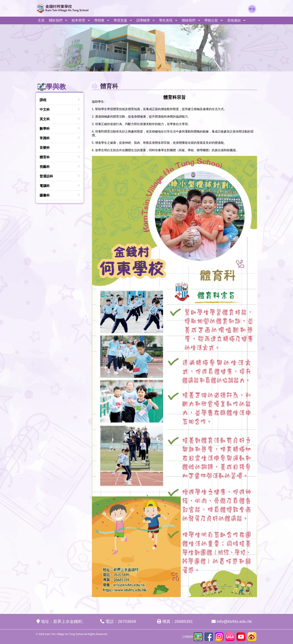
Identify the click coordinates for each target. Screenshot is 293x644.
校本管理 (78, 20)
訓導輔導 (143, 20)
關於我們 (56, 20)
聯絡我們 (189, 20)
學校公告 (211, 20)
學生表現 (166, 20)
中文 (252, 9)
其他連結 (234, 20)
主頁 (41, 20)
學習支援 (120, 20)
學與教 (99, 20)
